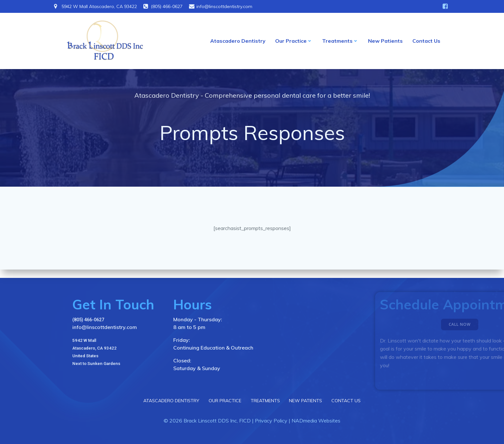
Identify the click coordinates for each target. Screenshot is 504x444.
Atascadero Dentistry (238, 42)
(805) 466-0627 (88, 319)
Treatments (340, 42)
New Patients (385, 42)
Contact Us (426, 42)
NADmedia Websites (316, 420)
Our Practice (294, 42)
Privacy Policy (271, 420)
